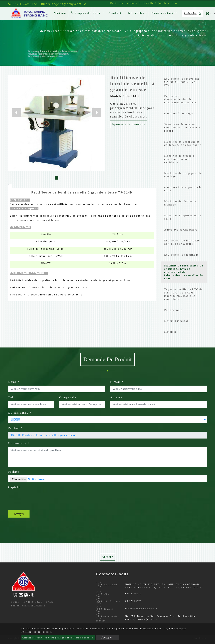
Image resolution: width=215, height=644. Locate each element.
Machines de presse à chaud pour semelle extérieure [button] (179, 159)
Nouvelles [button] (137, 13)
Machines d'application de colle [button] (183, 217)
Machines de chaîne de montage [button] (180, 203)
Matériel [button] (170, 332)
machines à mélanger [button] (179, 113)
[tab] (10, 186)
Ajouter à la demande (129, 124)
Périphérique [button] (173, 310)
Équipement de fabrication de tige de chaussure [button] (183, 242)
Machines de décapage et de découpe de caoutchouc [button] (183, 143)
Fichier (14, 472)
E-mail (117, 382)
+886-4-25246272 (23, 4)
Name (14, 382)
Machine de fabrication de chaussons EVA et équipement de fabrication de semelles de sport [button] (184, 272)
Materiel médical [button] (176, 321)
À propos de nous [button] (86, 13)
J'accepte (107, 637)
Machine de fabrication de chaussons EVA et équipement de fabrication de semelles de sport (135, 31)
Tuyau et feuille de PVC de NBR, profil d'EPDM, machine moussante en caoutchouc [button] (183, 294)
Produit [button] (115, 13)
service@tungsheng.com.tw (141, 609)
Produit (58, 31)
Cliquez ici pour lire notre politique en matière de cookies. (58, 638)
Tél (11, 397)
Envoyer (19, 514)
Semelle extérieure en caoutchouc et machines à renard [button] (182, 128)
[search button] (199, 14)
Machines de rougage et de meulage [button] (183, 175)
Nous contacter (164, 13)
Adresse (116, 397)
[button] (16, 113)
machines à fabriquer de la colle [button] (183, 189)
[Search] (192, 14)
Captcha (14, 487)
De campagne (20, 413)
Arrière (107, 557)
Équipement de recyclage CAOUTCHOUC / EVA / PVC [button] (182, 82)
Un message (19, 443)
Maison (61, 13)
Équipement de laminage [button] (181, 255)
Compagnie (68, 397)
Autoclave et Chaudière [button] (181, 230)
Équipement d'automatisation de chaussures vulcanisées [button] (180, 99)
